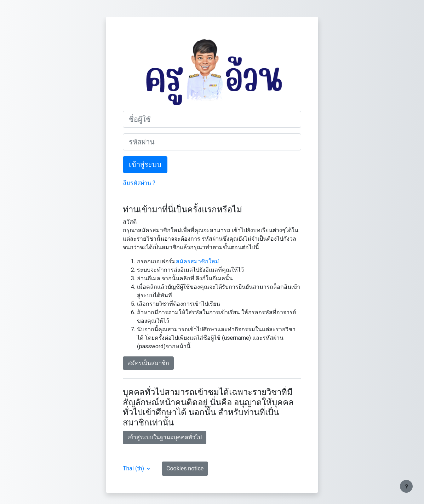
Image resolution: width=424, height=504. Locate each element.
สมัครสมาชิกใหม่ (197, 261)
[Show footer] (406, 486)
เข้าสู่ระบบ (145, 165)
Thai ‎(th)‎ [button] (134, 468)
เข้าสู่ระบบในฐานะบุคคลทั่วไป (165, 437)
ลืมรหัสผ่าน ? (139, 183)
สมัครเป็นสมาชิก (148, 363)
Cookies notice (185, 468)
